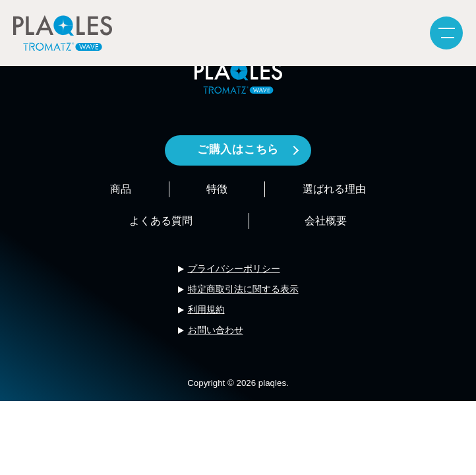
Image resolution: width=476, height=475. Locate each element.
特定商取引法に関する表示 (243, 289)
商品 (121, 189)
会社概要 (326, 221)
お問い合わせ (216, 330)
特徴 (217, 189)
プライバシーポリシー (234, 269)
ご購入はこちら (238, 149)
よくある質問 (161, 221)
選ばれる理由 (334, 189)
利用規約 (206, 309)
